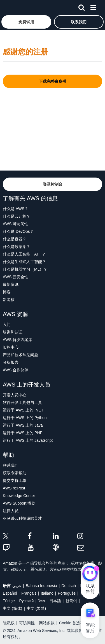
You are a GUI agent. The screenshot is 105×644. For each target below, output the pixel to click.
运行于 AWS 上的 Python (25, 418)
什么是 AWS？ (16, 209)
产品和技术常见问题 (20, 355)
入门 (7, 325)
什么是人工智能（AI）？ (24, 254)
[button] (26, 22)
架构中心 (11, 347)
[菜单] (93, 6)
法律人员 (11, 511)
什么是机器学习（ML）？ (25, 269)
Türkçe (9, 601)
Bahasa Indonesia (41, 586)
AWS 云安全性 (16, 277)
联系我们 (11, 465)
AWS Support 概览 (19, 503)
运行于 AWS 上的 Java (23, 425)
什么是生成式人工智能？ (24, 262)
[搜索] (81, 6)
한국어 (71, 601)
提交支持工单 (15, 480)
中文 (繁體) (36, 608)
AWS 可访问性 (16, 224)
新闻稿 (9, 300)
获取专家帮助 (15, 473)
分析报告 (11, 362)
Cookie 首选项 (72, 623)
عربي (17, 586)
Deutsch (68, 586)
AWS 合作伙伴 (16, 370)
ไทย (41, 601)
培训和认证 (13, 332)
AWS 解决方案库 (17, 340)
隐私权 (9, 623)
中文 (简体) (12, 608)
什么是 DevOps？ (18, 231)
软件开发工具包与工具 (22, 403)
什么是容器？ (15, 239)
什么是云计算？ (17, 216)
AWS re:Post (14, 488)
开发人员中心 (15, 395)
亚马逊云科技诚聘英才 (22, 518)
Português (67, 593)
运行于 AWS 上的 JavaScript (28, 440)
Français (29, 593)
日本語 (55, 601)
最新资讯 (11, 284)
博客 (7, 292)
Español (10, 593)
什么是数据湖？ (17, 247)
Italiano (47, 593)
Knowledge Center (19, 496)
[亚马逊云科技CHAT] (90, 574)
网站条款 (47, 623)
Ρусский (26, 601)
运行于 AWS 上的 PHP (23, 433)
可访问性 (27, 623)
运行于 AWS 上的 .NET (23, 410)
